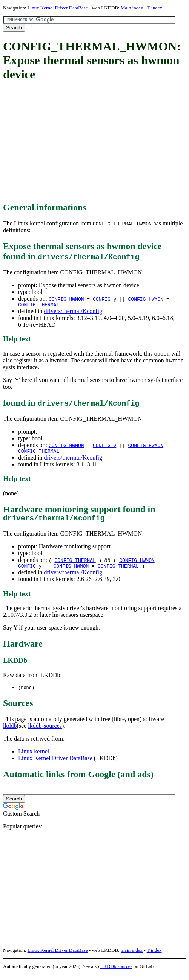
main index (132, 956)
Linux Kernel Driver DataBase (58, 8)
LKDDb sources (116, 972)
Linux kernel (34, 757)
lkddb (10, 731)
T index (155, 8)
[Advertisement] (96, 142)
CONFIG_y (104, 299)
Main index (132, 8)
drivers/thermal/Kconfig (73, 312)
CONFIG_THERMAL (39, 306)
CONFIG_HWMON (66, 299)
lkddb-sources (45, 731)
